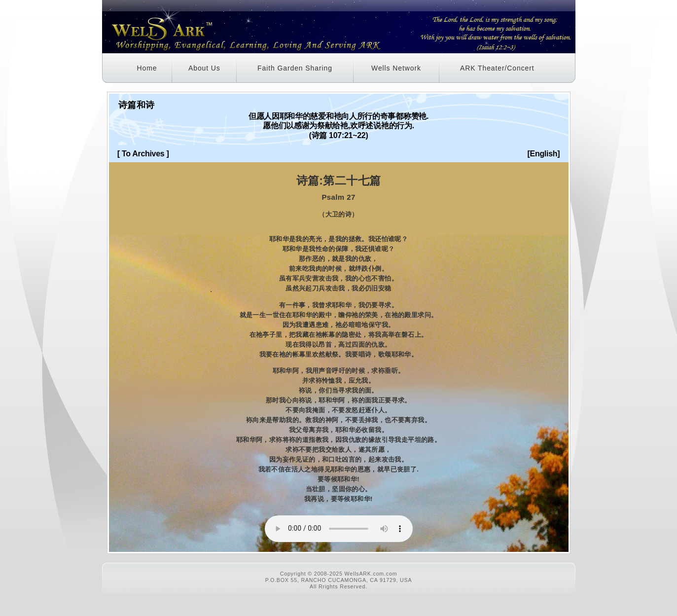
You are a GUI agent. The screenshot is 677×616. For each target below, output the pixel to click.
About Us (204, 68)
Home (147, 68)
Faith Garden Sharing (295, 68)
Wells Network (396, 68)
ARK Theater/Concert (497, 68)
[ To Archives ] (143, 154)
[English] (544, 154)
